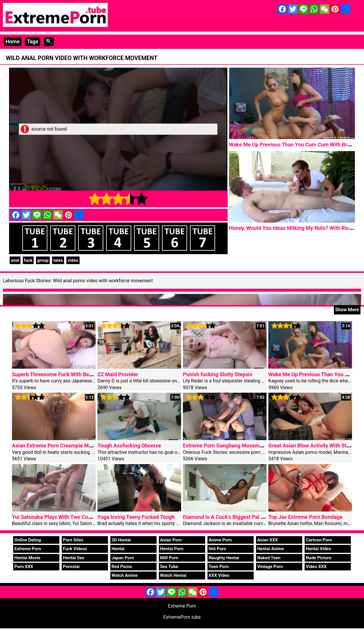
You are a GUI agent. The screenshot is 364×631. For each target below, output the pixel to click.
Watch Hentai (173, 575)
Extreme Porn (28, 549)
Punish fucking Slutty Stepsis (218, 374)
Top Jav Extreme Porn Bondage (305, 517)
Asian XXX (267, 540)
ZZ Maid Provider (118, 374)
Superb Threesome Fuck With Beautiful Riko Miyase (73, 374)
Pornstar (71, 567)
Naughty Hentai (224, 558)
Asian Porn (171, 540)
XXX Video (219, 575)
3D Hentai (121, 540)
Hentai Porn (172, 549)
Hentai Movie (27, 558)
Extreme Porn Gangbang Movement (225, 446)
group (43, 260)
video (73, 260)
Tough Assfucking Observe (129, 446)
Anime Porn (220, 540)
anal (15, 260)
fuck (28, 260)
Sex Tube (169, 567)
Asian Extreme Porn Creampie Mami (55, 446)
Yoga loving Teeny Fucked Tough (136, 517)
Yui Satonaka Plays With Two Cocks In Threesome (71, 517)
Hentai (118, 549)
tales (58, 260)
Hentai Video (318, 549)
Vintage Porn (270, 567)
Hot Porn (217, 549)
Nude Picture (319, 558)
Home (13, 41)
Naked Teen (269, 558)
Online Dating (28, 540)
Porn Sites (73, 540)
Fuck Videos (75, 549)
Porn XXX (24, 567)
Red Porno (122, 567)
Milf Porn (169, 558)
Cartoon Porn (319, 540)
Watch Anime (125, 575)
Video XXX (316, 567)
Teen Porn (219, 567)
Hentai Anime (271, 549)
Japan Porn (123, 558)
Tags (33, 41)
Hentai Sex (74, 558)
